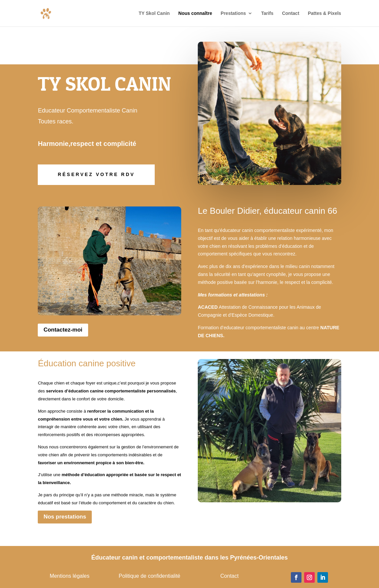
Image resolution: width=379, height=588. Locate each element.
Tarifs (267, 13)
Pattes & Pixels (324, 13)
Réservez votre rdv (96, 174)
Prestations (233, 13)
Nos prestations (65, 517)
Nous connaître (195, 13)
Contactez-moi (63, 330)
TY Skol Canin (154, 13)
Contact (291, 13)
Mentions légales (70, 576)
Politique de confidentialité (149, 576)
